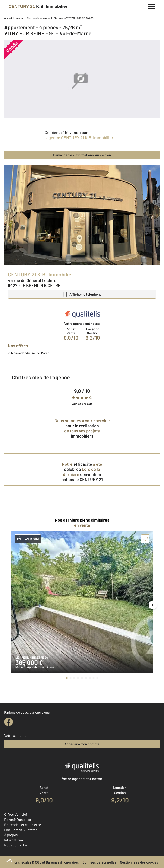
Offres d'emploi (16, 814)
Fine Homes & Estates (21, 830)
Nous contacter (16, 845)
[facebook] (9, 722)
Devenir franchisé (18, 819)
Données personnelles (99, 862)
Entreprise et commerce (23, 825)
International (14, 840)
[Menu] (152, 6)
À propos (11, 835)
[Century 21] (38, 6)
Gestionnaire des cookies (139, 862)
